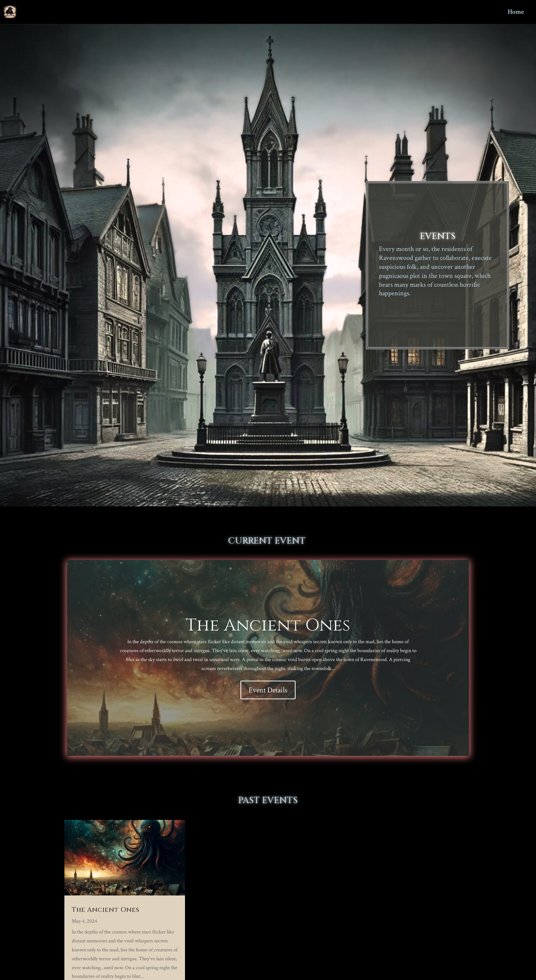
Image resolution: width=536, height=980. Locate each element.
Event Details (268, 693)
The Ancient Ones (268, 629)
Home (516, 13)
